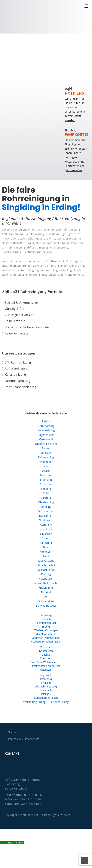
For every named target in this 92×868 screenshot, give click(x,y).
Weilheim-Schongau (46, 630)
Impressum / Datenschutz (24, 739)
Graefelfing (46, 588)
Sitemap (13, 732)
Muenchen (46, 647)
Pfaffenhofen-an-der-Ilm (46, 666)
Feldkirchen (46, 462)
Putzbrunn (46, 475)
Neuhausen (46, 520)
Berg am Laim (46, 511)
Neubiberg (46, 529)
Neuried (46, 592)
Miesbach (46, 690)
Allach (46, 471)
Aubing (46, 448)
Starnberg (46, 679)
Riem (46, 597)
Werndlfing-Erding (34, 702)
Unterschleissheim (46, 565)
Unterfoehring (46, 430)
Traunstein (46, 670)
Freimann (46, 480)
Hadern (46, 466)
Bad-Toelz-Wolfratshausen (46, 662)
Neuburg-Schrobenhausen (46, 642)
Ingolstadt (46, 675)
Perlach (46, 538)
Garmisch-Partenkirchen (46, 638)
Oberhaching (46, 502)
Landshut (46, 619)
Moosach (46, 453)
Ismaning (46, 489)
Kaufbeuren (46, 651)
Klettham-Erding (59, 702)
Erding (46, 627)
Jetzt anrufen (73, 170)
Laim (46, 556)
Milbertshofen (46, 570)
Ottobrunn (46, 484)
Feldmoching (46, 457)
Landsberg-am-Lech (46, 698)
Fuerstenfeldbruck (46, 623)
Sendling (46, 507)
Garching (46, 498)
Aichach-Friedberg (46, 687)
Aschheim (46, 525)
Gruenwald (46, 439)
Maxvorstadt (46, 561)
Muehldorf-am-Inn (46, 634)
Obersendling (46, 601)
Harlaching (46, 543)
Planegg (46, 574)
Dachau (46, 655)
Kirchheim (46, 552)
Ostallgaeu (46, 694)
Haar (46, 547)
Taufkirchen (46, 516)
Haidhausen (46, 579)
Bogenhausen (46, 435)
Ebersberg (46, 658)
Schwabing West (46, 606)
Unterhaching (46, 426)
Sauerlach (46, 534)
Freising (46, 683)
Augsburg (46, 615)
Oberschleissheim (46, 444)
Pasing (46, 421)
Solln (46, 493)
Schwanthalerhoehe (46, 583)
